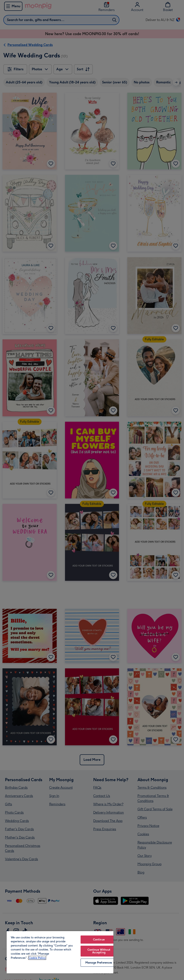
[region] (60, 952)
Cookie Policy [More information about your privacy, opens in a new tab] (37, 958)
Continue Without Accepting (99, 951)
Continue (99, 940)
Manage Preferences (99, 963)
